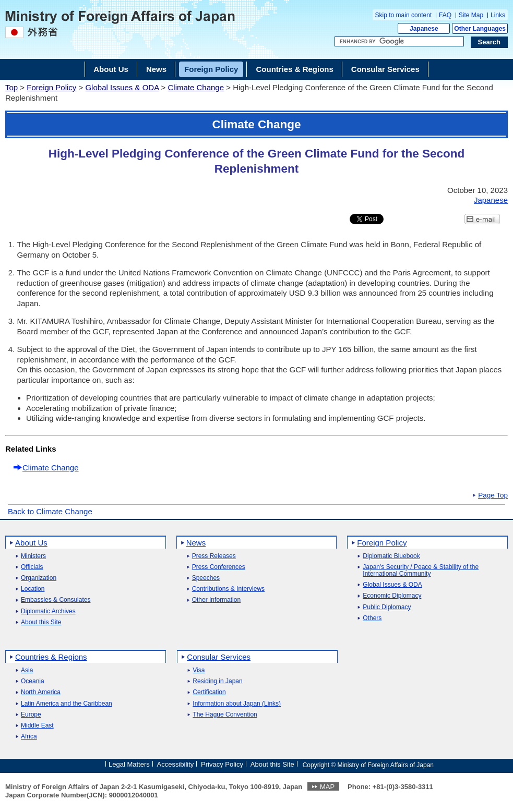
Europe (31, 715)
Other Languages (480, 29)
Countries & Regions (51, 657)
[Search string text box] (399, 42)
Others (372, 618)
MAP (327, 787)
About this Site (41, 622)
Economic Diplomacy (392, 596)
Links (498, 15)
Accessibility (176, 764)
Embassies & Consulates (56, 600)
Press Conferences (219, 567)
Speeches (206, 578)
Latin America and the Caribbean (67, 704)
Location (33, 589)
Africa (29, 737)
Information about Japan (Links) (237, 704)
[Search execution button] (490, 42)
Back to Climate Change (50, 511)
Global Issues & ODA (122, 87)
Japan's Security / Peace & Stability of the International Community (421, 571)
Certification (209, 692)
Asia (27, 670)
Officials (32, 567)
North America (41, 692)
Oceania (33, 681)
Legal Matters (129, 764)
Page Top (493, 495)
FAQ (445, 15)
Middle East (37, 726)
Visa (199, 670)
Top (11, 87)
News (196, 543)
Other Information (216, 600)
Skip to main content (404, 15)
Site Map (471, 15)
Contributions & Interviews (228, 589)
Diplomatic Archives (48, 611)
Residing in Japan (217, 681)
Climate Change (196, 87)
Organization (39, 578)
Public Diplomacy (387, 607)
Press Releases (214, 556)
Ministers (33, 556)
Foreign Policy (51, 87)
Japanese (424, 29)
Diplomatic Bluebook (391, 556)
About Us (31, 543)
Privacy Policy (222, 764)
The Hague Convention (225, 715)
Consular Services (219, 657)
